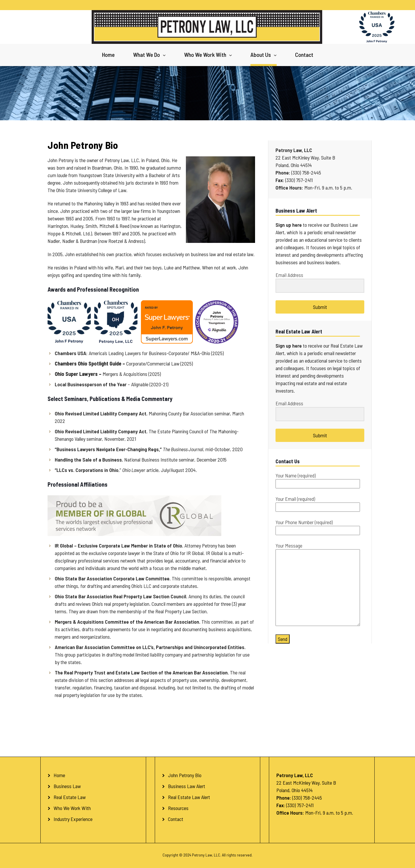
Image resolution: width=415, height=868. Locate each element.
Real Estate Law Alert (189, 797)
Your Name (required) (318, 480)
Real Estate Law (70, 797)
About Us (261, 55)
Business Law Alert (187, 786)
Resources (178, 808)
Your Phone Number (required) (318, 526)
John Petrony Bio (185, 775)
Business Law (67, 786)
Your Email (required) (318, 503)
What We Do (147, 55)
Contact (304, 55)
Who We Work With (205, 55)
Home (108, 55)
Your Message (318, 585)
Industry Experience (73, 819)
